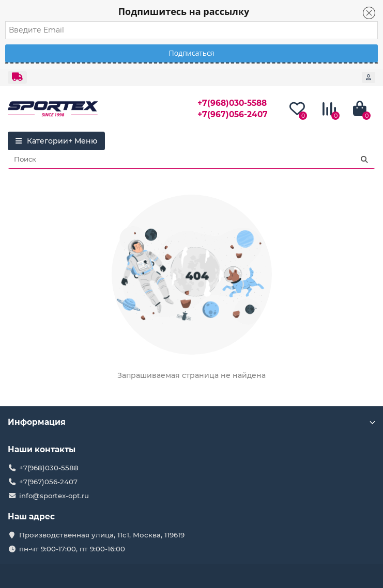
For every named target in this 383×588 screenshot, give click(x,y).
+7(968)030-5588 (232, 103)
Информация (191, 422)
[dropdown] (17, 77)
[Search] (191, 160)
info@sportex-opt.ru (54, 496)
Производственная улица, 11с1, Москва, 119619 (102, 535)
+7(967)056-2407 (233, 114)
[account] (369, 77)
